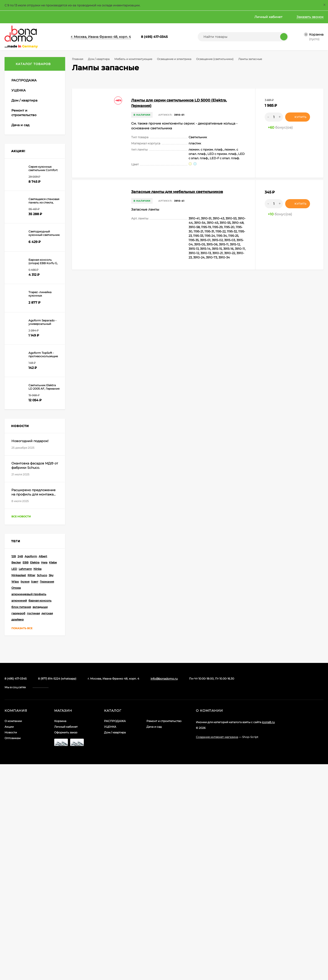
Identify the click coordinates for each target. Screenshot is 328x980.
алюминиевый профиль (29, 810)
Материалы (25, 172)
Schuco (42, 791)
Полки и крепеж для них (35, 412)
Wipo (15, 797)
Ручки (21, 419)
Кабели (26, 246)
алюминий (19, 816)
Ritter (31, 791)
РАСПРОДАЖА (115, 937)
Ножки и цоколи (29, 197)
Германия (47, 797)
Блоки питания (32, 217)
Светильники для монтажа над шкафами (38, 316)
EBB (26, 778)
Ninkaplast (19, 791)
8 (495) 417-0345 (154, 37)
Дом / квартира (100, 59)
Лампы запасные (38, 376)
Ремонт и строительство (164, 937)
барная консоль (40, 816)
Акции (40, 17)
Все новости (25, 732)
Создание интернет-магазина (217, 953)
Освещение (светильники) (218, 59)
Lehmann (25, 785)
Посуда (17, 461)
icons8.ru (268, 938)
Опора (16, 804)
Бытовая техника (24, 112)
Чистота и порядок (26, 468)
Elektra (35, 778)
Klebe (53, 778)
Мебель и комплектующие (135, 59)
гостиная (33, 829)
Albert (43, 772)
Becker (16, 778)
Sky (51, 791)
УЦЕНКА (110, 942)
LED (14, 785)
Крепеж (22, 155)
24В (20, 772)
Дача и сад (154, 942)
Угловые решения (30, 437)
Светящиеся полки (40, 287)
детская (47, 829)
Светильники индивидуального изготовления (39, 354)
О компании (15, 17)
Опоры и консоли (29, 204)
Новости (62, 17)
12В (14, 772)
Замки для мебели (30, 148)
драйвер (18, 835)
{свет (35, 797)
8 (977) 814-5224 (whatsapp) (57, 894)
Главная (108, 17)
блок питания (21, 822)
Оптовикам (85, 17)
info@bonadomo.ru (164, 894)
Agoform (31, 772)
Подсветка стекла (39, 293)
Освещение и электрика (177, 59)
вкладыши (40, 822)
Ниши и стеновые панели (36, 190)
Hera (44, 778)
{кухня (25, 797)
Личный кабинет (66, 942)
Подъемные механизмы (34, 405)
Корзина (60, 937)
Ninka (37, 785)
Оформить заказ (66, 948)
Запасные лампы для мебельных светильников (177, 192)
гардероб (18, 829)
